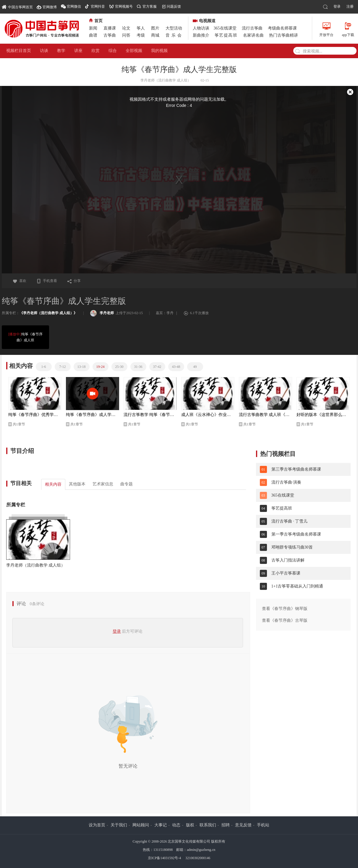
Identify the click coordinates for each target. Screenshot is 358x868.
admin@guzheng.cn (201, 850)
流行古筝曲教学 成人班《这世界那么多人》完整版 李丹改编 (265, 415)
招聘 (226, 825)
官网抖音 (98, 6)
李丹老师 (102, 313)
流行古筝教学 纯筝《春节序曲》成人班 (150, 415)
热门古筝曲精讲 (284, 35)
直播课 (110, 28)
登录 (337, 6)
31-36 (138, 367)
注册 (350, 6)
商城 (155, 35)
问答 (126, 35)
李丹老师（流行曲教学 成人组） (36, 565)
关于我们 (119, 825)
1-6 (44, 367)
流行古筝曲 (252, 28)
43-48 (176, 367)
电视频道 (204, 21)
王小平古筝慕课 (286, 573)
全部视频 (134, 51)
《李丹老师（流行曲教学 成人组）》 (48, 313)
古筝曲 (110, 35)
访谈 (44, 51)
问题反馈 (174, 6)
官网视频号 (124, 6)
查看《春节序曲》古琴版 (285, 620)
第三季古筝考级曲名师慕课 (296, 469)
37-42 (157, 367)
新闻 (93, 28)
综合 (113, 51)
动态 (176, 825)
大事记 (161, 825)
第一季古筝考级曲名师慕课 (296, 534)
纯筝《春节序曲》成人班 (25, 337)
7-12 (63, 367)
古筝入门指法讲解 (288, 560)
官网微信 (74, 6)
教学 (61, 51)
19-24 (101, 367)
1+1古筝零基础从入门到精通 (297, 586)
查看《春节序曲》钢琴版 (285, 609)
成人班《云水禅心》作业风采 (208, 415)
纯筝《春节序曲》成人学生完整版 (93, 415)
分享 (74, 281)
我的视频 (159, 51)
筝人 (141, 28)
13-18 (82, 367)
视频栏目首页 (19, 51)
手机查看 (47, 281)
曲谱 (93, 35)
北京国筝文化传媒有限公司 (189, 841)
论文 (126, 28)
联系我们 (208, 825)
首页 (96, 21)
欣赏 (95, 51)
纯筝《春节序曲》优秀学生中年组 (35, 415)
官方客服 (150, 6)
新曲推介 (201, 35)
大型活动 (174, 28)
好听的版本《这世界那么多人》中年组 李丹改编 (323, 415)
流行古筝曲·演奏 (286, 482)
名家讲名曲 (253, 35)
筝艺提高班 (226, 35)
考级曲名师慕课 (282, 28)
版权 (190, 825)
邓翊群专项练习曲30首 (292, 547)
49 (195, 367)
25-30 (119, 367)
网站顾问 (141, 825)
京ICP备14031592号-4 (165, 858)
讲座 (78, 51)
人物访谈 (201, 28)
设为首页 (97, 825)
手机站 (263, 825)
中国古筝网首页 (17, 7)
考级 (141, 35)
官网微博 (50, 7)
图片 (155, 28)
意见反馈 (243, 825)
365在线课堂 (225, 28)
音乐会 (174, 35)
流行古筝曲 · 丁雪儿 (290, 521)
